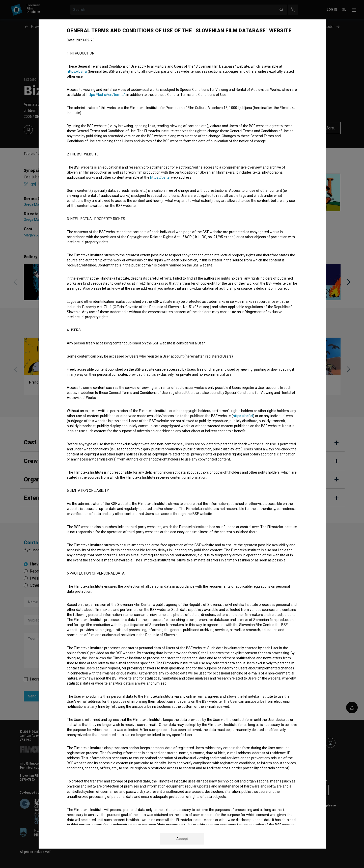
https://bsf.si (77, 71)
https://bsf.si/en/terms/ (106, 95)
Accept (182, 839)
